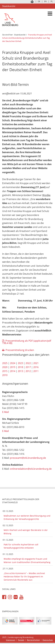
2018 (20, 367)
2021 (36, 363)
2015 (5, 371)
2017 (28, 367)
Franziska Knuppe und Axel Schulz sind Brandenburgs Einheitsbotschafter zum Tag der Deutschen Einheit (27, 38)
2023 (20, 363)
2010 (5, 375)
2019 (13, 367)
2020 (5, 367)
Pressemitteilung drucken (20, 350)
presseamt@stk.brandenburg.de (28, 458)
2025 (5, 363)
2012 (28, 371)
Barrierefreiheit (33, 640)
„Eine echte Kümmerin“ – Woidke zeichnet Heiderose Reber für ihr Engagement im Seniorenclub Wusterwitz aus (24, 577)
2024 (13, 363)
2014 (13, 371)
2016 (36, 367)
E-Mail (5, 412)
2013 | (21, 371)
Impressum (11, 640)
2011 (36, 371)
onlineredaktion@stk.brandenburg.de (31, 469)
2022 (28, 363)
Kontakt (21, 640)
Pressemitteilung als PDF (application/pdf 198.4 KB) (27, 342)
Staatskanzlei (20, 35)
